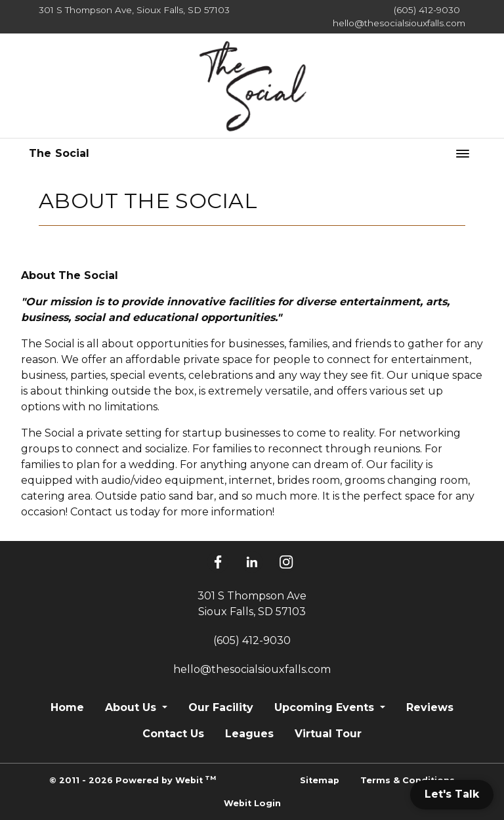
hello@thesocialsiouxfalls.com (399, 23)
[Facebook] (218, 562)
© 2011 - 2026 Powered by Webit (133, 780)
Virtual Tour (328, 734)
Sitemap (320, 780)
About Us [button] (132, 707)
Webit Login (252, 803)
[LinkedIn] (252, 562)
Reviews (430, 707)
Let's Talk (452, 794)
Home (67, 707)
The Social (59, 153)
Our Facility (221, 707)
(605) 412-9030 (427, 10)
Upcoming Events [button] (326, 707)
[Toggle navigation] (463, 154)
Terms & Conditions (408, 780)
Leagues (249, 734)
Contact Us (173, 734)
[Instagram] (286, 562)
